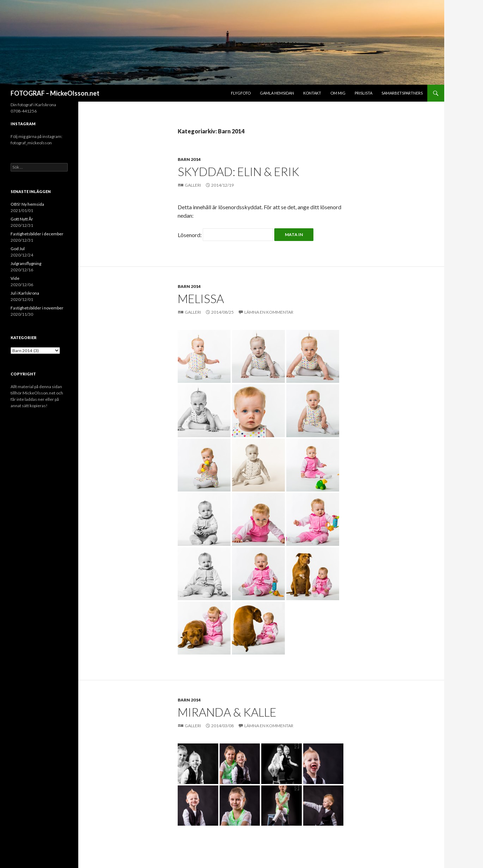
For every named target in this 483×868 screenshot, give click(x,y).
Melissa (201, 299)
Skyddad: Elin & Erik (239, 171)
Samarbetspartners (402, 93)
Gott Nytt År (22, 219)
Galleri (193, 185)
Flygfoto (241, 93)
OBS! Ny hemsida (27, 204)
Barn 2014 (189, 159)
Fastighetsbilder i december (37, 234)
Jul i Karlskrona (25, 293)
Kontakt (312, 93)
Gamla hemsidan (277, 93)
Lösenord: (225, 235)
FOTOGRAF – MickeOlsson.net (55, 93)
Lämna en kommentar (269, 312)
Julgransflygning (26, 263)
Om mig (338, 93)
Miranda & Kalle (227, 712)
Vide (15, 278)
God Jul (18, 249)
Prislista (363, 93)
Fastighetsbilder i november (37, 308)
